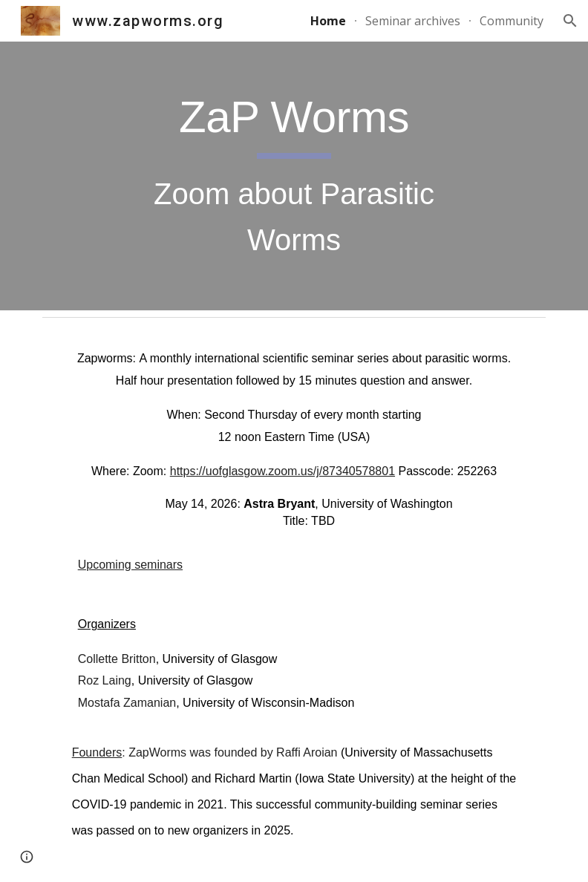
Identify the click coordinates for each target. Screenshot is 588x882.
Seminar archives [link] (413, 21)
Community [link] (512, 21)
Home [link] (328, 21)
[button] (570, 21)
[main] (294, 176)
